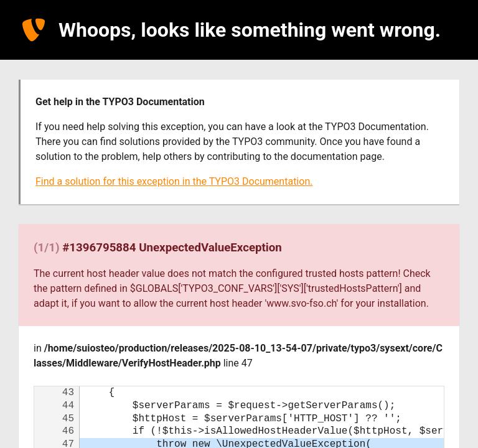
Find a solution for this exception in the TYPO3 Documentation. (174, 181)
